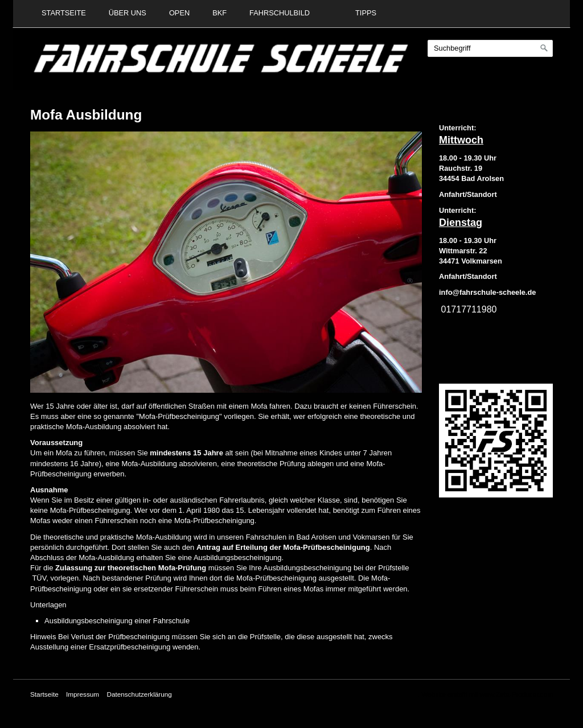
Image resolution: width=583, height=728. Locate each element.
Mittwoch (461, 140)
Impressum (83, 694)
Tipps (366, 13)
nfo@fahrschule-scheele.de (489, 292)
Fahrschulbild (280, 13)
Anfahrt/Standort (468, 276)
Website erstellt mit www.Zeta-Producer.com (487, 694)
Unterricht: (457, 128)
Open (179, 13)
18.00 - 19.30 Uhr (468, 158)
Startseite (64, 13)
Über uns (128, 13)
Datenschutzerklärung (139, 694)
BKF (219, 13)
